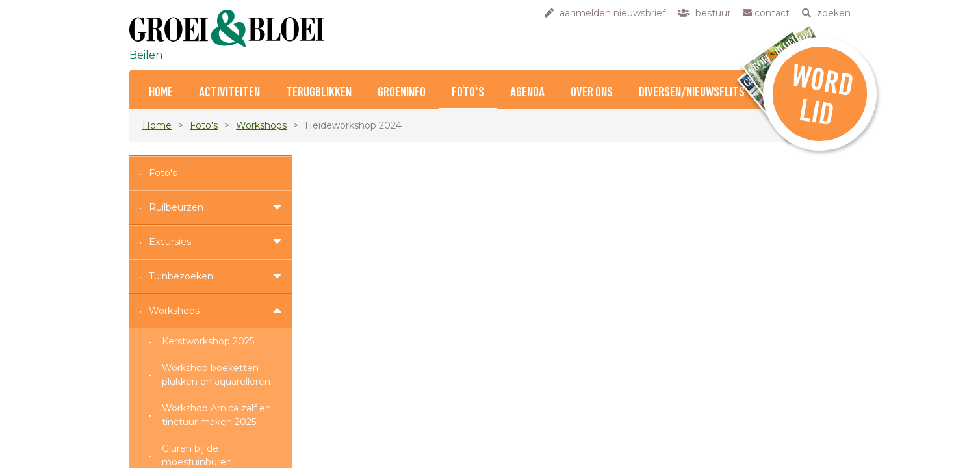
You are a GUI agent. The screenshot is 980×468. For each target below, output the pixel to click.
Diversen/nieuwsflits (692, 93)
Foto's (468, 93)
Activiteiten (229, 93)
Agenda (527, 93)
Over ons (592, 93)
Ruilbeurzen (176, 207)
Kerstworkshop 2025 (208, 341)
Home (161, 93)
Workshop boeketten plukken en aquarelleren (216, 375)
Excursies (170, 242)
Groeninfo (402, 93)
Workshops (261, 125)
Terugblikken (319, 93)
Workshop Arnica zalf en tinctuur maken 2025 (216, 415)
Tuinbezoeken (181, 276)
